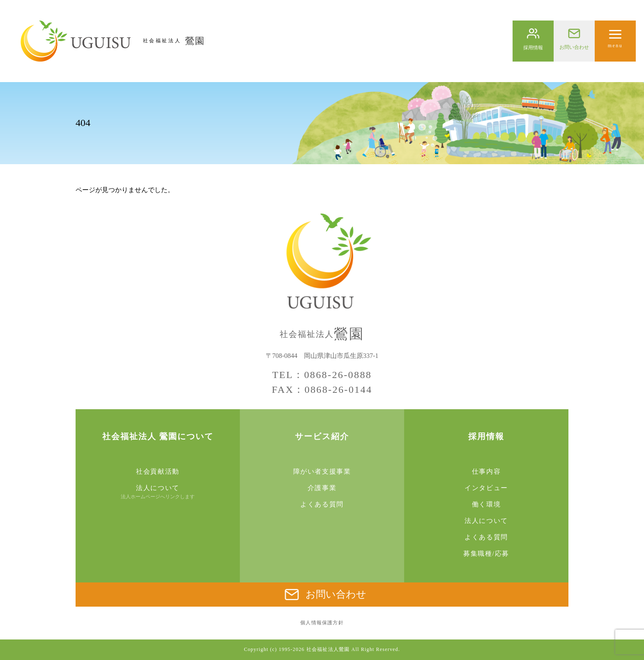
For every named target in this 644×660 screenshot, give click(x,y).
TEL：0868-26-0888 (322, 375)
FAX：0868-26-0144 (322, 390)
